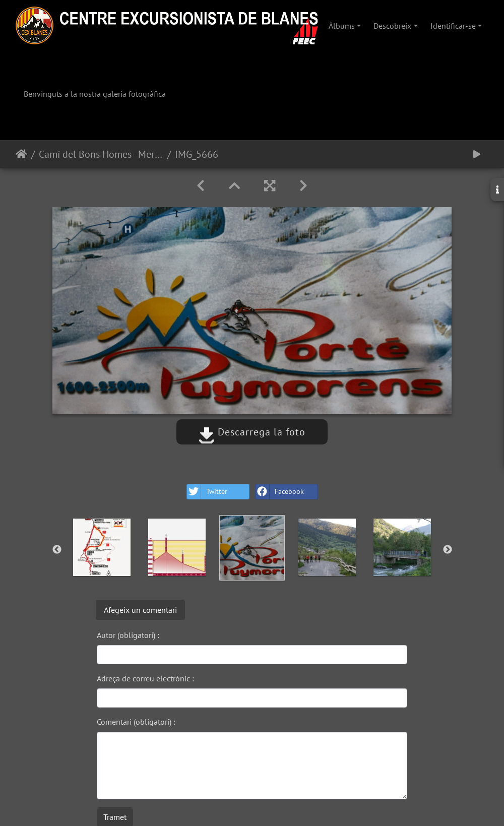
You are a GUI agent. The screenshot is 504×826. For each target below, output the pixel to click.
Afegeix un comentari (140, 610)
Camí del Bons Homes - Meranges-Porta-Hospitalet (101, 154)
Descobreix (392, 26)
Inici (21, 154)
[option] (102, 547)
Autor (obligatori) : (128, 635)
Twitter (207, 492)
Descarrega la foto (252, 432)
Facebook (280, 492)
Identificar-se (453, 26)
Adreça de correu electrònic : (145, 678)
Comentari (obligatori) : (136, 722)
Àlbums (342, 26)
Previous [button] (57, 550)
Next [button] (448, 550)
